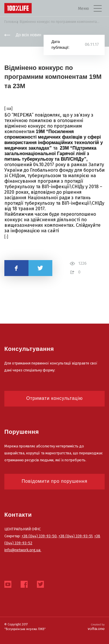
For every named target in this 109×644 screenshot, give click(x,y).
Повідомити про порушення (54, 481)
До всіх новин (23, 35)
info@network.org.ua (23, 550)
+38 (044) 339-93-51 (75, 536)
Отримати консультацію (54, 398)
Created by (96, 627)
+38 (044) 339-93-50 (39, 536)
